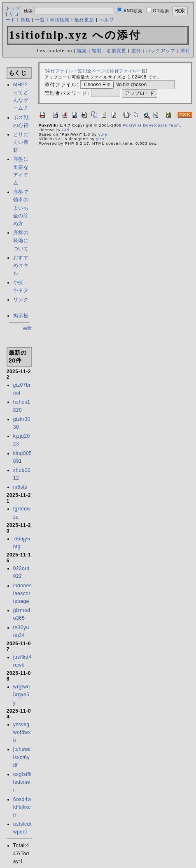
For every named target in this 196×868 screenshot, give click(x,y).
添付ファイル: (61, 85)
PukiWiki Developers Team (152, 125)
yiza (100, 139)
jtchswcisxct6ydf (22, 757)
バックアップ (161, 51)
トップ (13, 8)
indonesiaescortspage (23, 593)
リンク (21, 300)
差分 (136, 51)
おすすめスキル (21, 265)
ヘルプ (107, 20)
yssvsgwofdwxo (22, 732)
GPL (66, 130)
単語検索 (60, 20)
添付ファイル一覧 (64, 71)
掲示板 (21, 316)
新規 (26, 20)
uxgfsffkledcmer (22, 782)
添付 (185, 51)
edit (27, 328)
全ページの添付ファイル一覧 (117, 71)
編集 (82, 51)
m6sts (20, 487)
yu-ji (103, 134)
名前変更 (117, 51)
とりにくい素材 (21, 142)
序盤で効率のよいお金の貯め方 (21, 208)
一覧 (40, 20)
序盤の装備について (21, 240)
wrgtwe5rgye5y (22, 695)
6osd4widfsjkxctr (22, 807)
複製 (97, 51)
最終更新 (84, 20)
